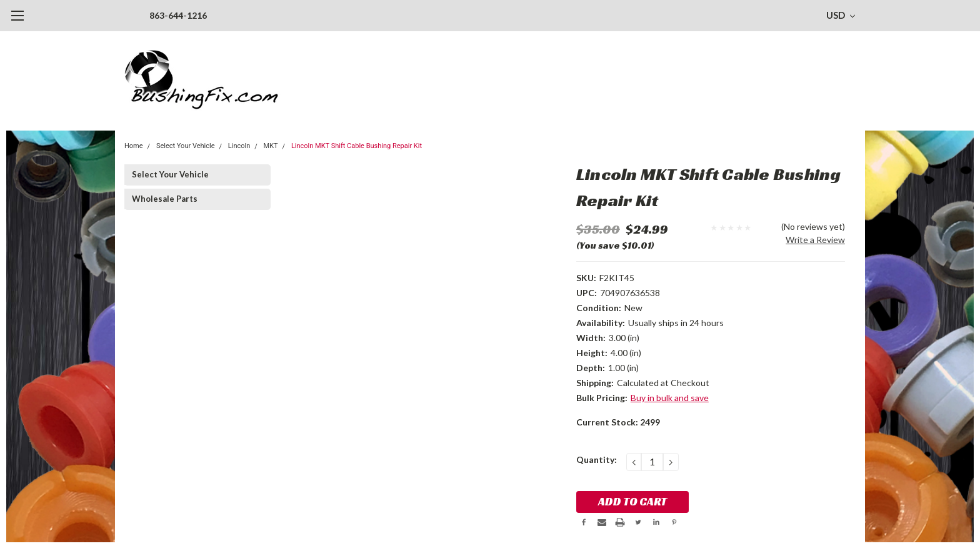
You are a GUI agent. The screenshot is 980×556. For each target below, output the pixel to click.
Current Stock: (618, 422)
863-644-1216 (178, 15)
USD (841, 15)
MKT (271, 146)
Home (134, 146)
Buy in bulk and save (670, 398)
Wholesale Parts (165, 199)
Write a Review (815, 240)
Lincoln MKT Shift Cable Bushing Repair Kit (357, 146)
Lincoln (239, 146)
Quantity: (597, 459)
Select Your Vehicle (186, 146)
